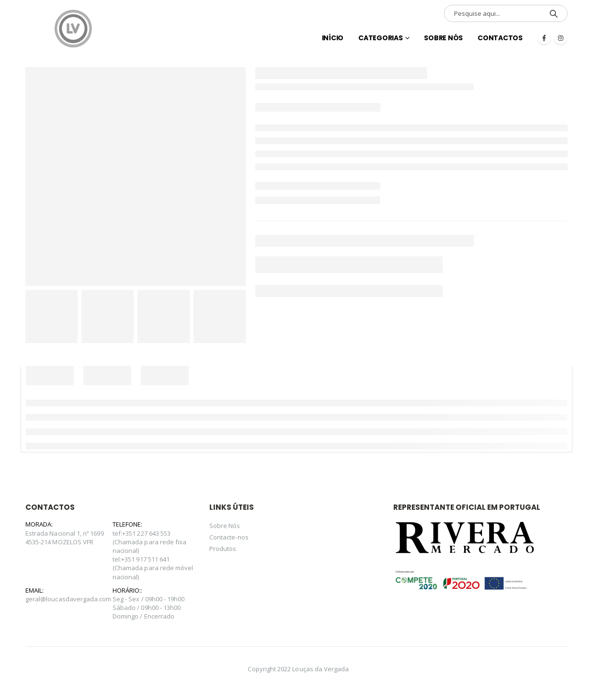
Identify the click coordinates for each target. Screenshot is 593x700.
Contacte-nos (229, 537)
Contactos (500, 38)
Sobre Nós (443, 38)
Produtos (223, 549)
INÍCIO (333, 38)
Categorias (381, 38)
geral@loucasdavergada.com (68, 599)
